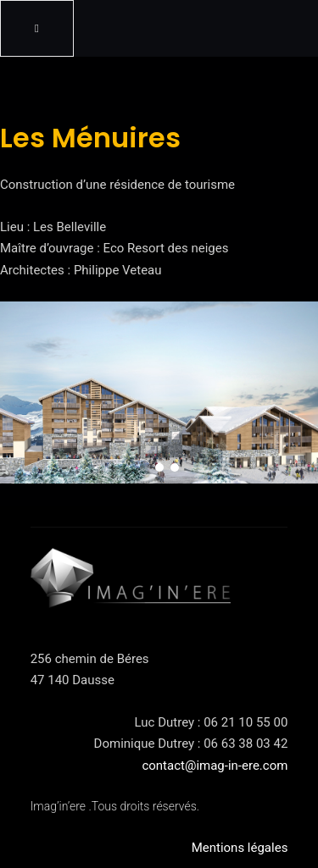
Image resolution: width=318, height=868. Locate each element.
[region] (159, 392)
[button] (144, 467)
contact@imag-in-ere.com (215, 766)
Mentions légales (240, 848)
